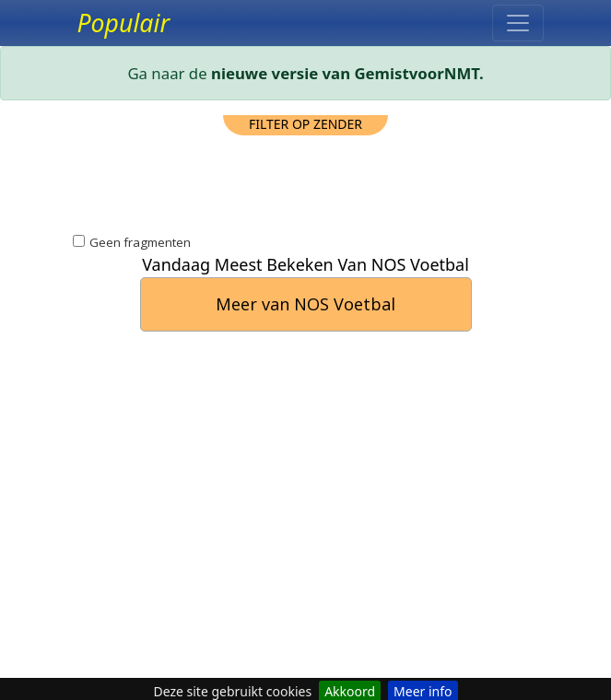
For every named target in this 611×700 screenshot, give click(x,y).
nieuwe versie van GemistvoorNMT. (347, 73)
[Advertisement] (306, 181)
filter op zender (305, 124)
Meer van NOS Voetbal (305, 304)
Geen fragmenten (140, 242)
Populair (124, 23)
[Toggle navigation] (518, 23)
